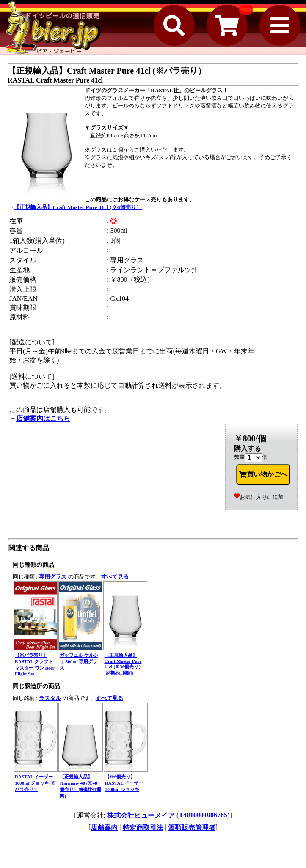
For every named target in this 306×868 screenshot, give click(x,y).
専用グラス (53, 577)
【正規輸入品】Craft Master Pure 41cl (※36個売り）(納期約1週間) (124, 664)
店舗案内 (104, 828)
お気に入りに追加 (259, 497)
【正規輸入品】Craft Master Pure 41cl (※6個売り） (78, 207)
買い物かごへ (263, 474)
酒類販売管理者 (192, 828)
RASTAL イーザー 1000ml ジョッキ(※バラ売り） (35, 783)
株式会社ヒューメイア (141, 815)
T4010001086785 (203, 815)
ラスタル (50, 698)
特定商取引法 (143, 828)
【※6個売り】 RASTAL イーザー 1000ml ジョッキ (124, 783)
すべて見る (115, 577)
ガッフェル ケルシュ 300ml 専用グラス (79, 661)
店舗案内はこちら (43, 418)
